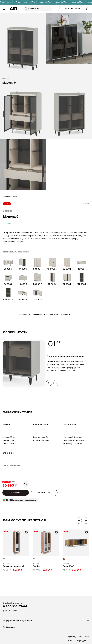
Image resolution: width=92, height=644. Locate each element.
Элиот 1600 (69, 566)
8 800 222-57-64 (73, 9)
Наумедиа (81, 641)
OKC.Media (84, 637)
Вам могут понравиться (60, 316)
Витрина (6, 563)
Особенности (24, 316)
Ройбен (36, 566)
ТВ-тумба (66, 563)
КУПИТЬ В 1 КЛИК (44, 493)
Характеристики (40, 316)
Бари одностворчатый (14, 566)
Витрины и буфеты (12, 197)
